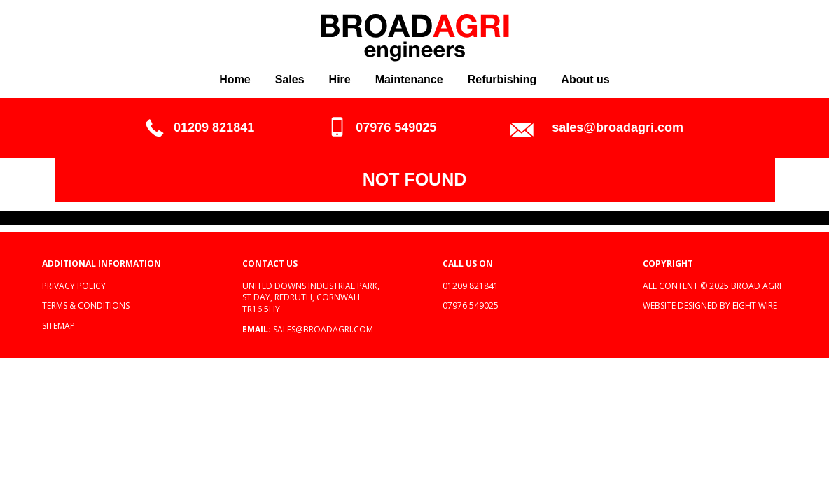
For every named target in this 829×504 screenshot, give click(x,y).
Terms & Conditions (86, 306)
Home (235, 79)
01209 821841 (214, 127)
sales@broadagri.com (618, 127)
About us (585, 79)
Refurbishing (502, 79)
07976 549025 (396, 127)
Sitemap (58, 326)
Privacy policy (74, 286)
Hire (340, 79)
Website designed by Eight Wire (710, 306)
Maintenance (409, 79)
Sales (290, 79)
